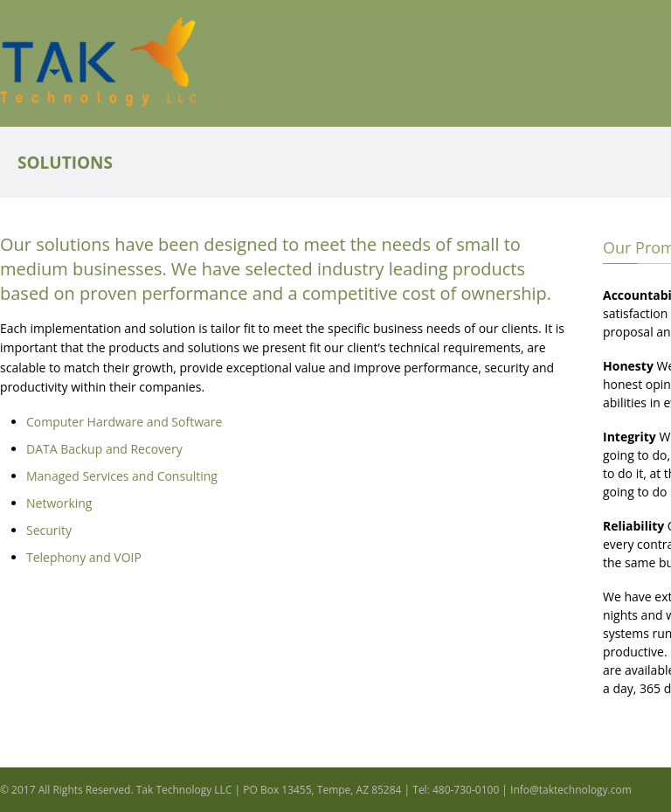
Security (49, 530)
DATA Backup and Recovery (104, 449)
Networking (59, 503)
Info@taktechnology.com (571, 790)
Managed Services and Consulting (122, 476)
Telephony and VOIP (84, 557)
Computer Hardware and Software (124, 422)
